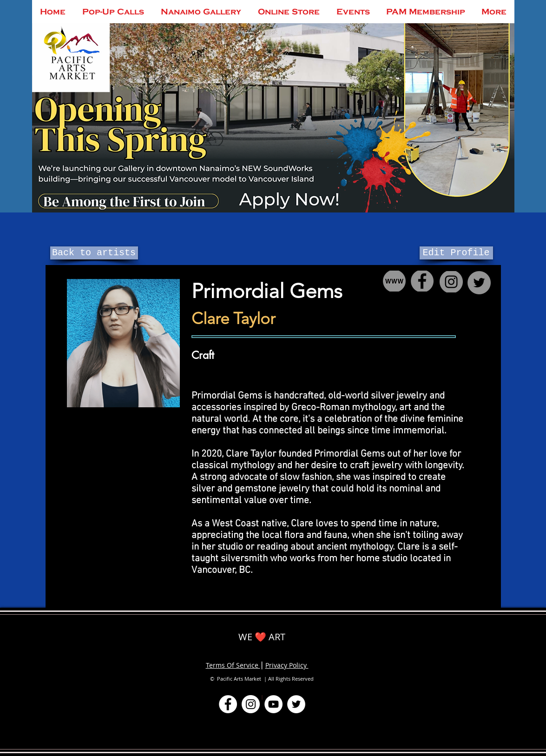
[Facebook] (228, 704)
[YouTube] (273, 704)
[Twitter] (296, 704)
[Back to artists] (94, 253)
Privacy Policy (287, 665)
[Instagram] (251, 704)
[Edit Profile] (456, 253)
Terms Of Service (233, 665)
